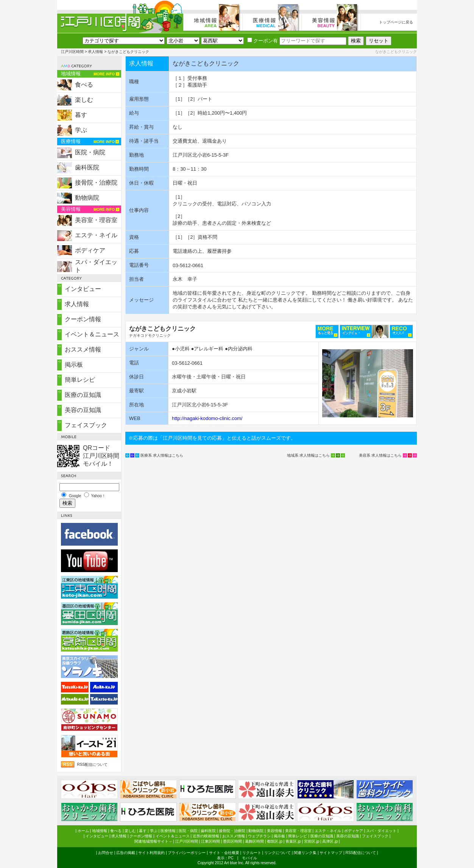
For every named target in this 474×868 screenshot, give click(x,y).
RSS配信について (93, 765)
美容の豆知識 (83, 410)
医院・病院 (90, 152)
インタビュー (83, 289)
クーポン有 (263, 41)
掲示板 (74, 365)
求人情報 (95, 52)
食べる (84, 85)
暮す (81, 115)
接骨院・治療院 (96, 183)
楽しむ (84, 100)
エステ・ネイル (96, 235)
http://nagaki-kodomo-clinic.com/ (207, 418)
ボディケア (90, 250)
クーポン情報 (83, 319)
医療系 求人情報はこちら (162, 455)
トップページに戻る (396, 22)
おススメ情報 (83, 349)
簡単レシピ (80, 380)
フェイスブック (86, 425)
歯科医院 (87, 167)
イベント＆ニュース (92, 334)
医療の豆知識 (83, 395)
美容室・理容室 (96, 220)
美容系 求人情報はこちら (380, 455)
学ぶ (81, 130)
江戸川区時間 (72, 52)
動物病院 (87, 198)
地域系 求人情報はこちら (308, 455)
